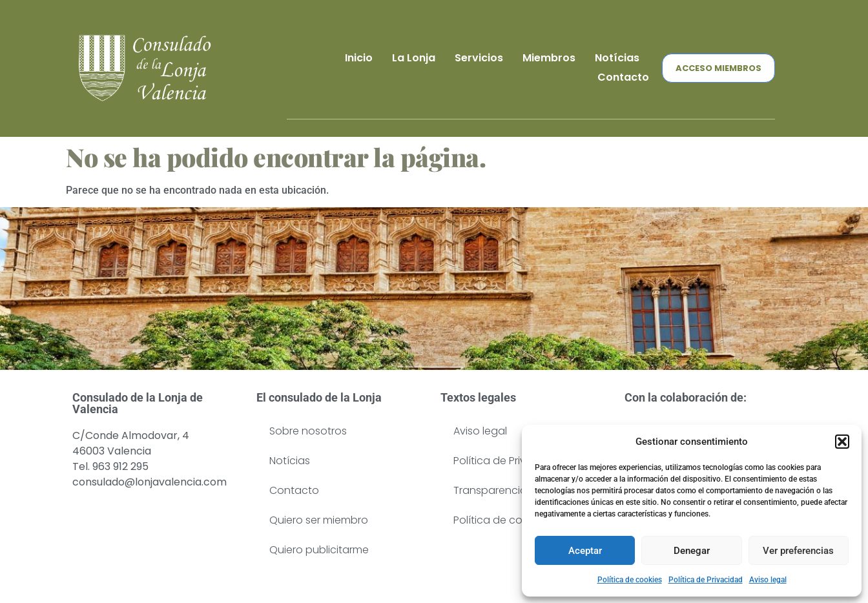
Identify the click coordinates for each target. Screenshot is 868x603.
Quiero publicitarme (319, 550)
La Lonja (414, 58)
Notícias (617, 58)
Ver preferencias (798, 551)
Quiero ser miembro (319, 520)
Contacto (623, 77)
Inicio (359, 58)
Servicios (479, 58)
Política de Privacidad (706, 580)
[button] (842, 442)
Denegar (692, 551)
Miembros (549, 58)
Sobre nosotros (308, 431)
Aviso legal (768, 580)
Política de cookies (630, 580)
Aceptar (585, 551)
